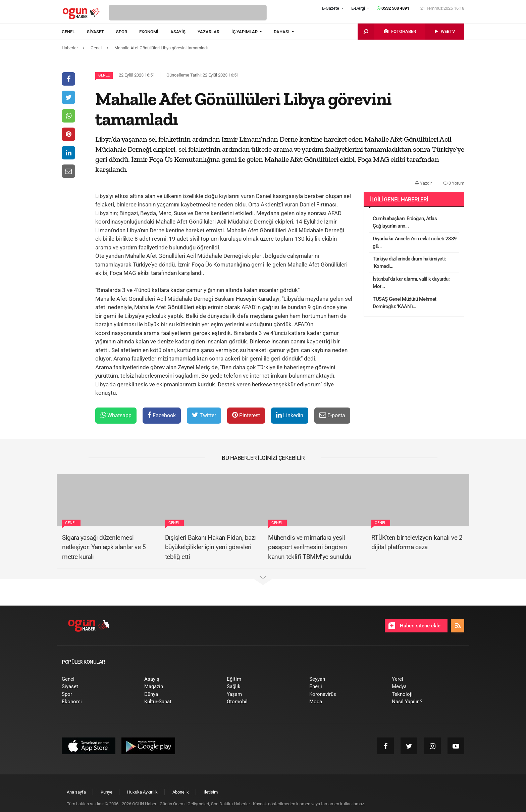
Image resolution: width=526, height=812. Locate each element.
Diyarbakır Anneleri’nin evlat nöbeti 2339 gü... (415, 243)
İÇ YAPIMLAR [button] (245, 32)
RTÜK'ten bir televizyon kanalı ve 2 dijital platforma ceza (417, 542)
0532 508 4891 (393, 8)
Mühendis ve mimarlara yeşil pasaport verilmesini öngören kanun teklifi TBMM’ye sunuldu (310, 547)
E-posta (332, 415)
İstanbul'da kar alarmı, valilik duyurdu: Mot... (411, 283)
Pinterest (246, 415)
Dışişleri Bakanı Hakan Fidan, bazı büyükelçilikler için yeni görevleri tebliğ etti (211, 547)
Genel (104, 75)
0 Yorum (454, 183)
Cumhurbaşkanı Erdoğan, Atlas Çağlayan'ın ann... (405, 222)
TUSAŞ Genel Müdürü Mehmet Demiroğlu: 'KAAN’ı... (405, 303)
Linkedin (290, 415)
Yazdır (423, 183)
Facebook (162, 415)
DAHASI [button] (282, 32)
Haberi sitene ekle (414, 626)
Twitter (204, 415)
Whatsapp (116, 415)
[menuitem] (74, 32)
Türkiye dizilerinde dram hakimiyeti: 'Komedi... (409, 263)
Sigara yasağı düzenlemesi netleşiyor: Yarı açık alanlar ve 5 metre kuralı (104, 547)
